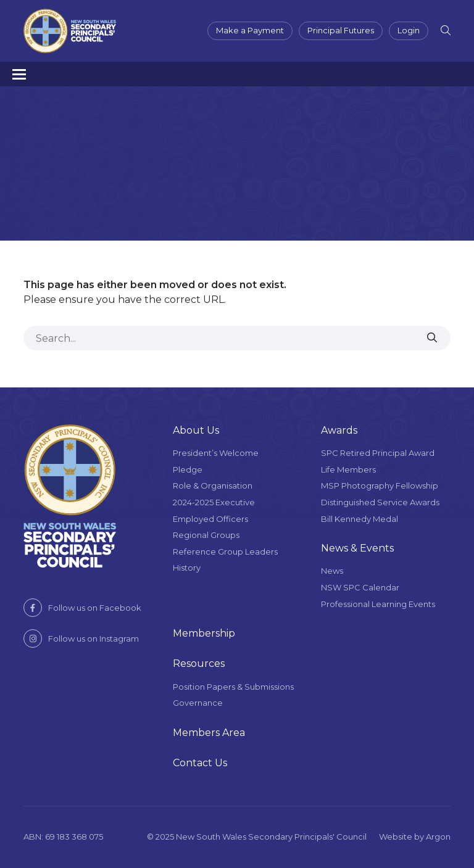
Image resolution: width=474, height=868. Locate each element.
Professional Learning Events (378, 604)
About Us (196, 430)
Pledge (188, 469)
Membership (204, 633)
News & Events (357, 548)
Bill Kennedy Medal (360, 519)
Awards (339, 430)
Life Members (348, 469)
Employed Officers (210, 519)
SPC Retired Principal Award (378, 453)
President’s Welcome (216, 453)
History (187, 568)
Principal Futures (341, 30)
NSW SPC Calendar (360, 587)
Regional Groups (206, 535)
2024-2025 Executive (214, 502)
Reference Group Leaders (225, 552)
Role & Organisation (213, 486)
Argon (438, 837)
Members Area (209, 733)
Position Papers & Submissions (233, 687)
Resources (199, 663)
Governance (198, 703)
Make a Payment (250, 30)
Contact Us (200, 763)
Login (409, 30)
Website (396, 837)
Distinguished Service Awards (380, 502)
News (332, 571)
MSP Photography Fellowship (380, 486)
